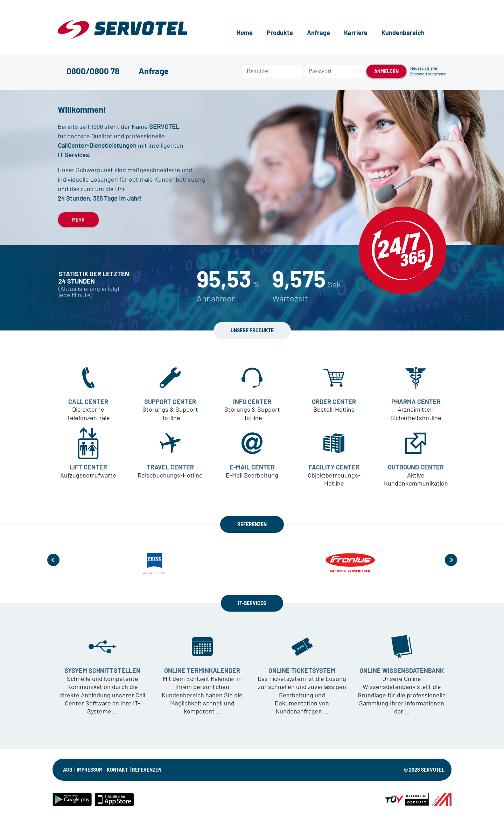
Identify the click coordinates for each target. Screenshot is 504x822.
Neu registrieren (424, 68)
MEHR (78, 220)
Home (245, 33)
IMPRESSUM (90, 770)
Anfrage (318, 33)
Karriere (356, 33)
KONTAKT (117, 770)
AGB (68, 770)
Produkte (280, 33)
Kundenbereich (403, 33)
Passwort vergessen (428, 74)
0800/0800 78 (93, 71)
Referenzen (147, 770)
